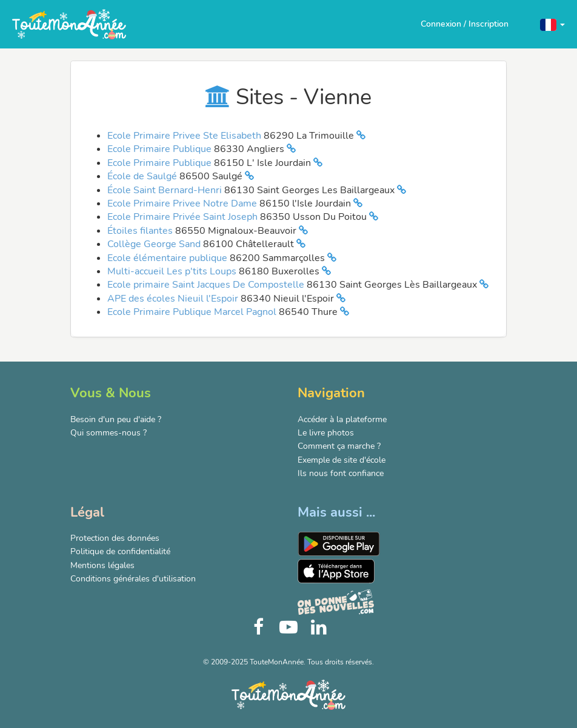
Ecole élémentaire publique (168, 258)
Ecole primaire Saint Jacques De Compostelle (207, 285)
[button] (552, 24)
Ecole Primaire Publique (161, 149)
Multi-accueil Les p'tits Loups (173, 271)
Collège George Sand (155, 244)
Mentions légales (102, 565)
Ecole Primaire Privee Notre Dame (183, 204)
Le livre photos (326, 433)
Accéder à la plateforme (342, 419)
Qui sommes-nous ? (108, 433)
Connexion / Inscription (465, 24)
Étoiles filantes (141, 231)
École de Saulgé (143, 176)
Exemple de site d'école (342, 460)
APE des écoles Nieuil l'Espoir (174, 299)
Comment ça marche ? (339, 446)
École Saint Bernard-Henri (166, 190)
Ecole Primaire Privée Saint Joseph (184, 217)
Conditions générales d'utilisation (133, 579)
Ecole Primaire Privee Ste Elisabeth (185, 136)
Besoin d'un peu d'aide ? (116, 419)
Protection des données (115, 538)
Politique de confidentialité (120, 551)
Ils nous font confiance (341, 473)
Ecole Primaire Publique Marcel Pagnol (193, 312)
